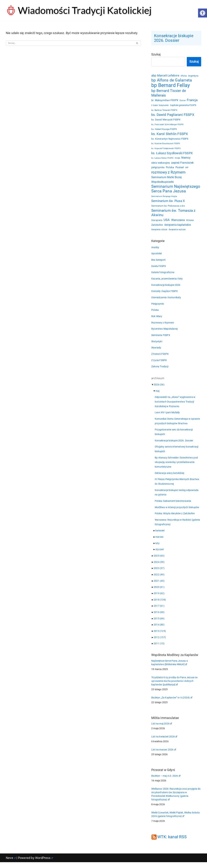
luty (157, 548)
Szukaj (156, 55)
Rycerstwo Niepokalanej (164, 331)
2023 (159, 573)
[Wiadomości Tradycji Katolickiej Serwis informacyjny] (79, 10)
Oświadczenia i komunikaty (166, 300)
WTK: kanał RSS (172, 843)
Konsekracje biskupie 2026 (166, 287)
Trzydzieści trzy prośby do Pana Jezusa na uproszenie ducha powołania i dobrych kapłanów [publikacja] (175, 687)
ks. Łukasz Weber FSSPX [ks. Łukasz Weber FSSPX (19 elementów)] (162, 159)
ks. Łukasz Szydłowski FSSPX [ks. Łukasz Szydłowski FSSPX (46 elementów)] (172, 154)
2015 (159, 624)
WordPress (44, 864)
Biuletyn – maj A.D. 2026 (166, 782)
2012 (160, 643)
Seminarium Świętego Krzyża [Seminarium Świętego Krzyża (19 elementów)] (164, 198)
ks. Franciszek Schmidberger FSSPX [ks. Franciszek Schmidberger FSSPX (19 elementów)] (168, 126)
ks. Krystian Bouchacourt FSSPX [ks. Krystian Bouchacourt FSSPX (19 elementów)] (166, 145)
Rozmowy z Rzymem (163, 325)
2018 (160, 605)
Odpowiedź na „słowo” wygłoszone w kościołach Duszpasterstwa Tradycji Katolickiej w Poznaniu (175, 405)
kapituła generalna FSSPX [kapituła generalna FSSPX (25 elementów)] (183, 106)
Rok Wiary (157, 319)
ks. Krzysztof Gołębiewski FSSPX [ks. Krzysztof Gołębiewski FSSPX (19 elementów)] (166, 149)
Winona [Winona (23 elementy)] (190, 222)
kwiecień (160, 535)
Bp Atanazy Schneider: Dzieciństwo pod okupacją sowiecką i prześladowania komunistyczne (176, 466)
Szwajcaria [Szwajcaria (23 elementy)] (157, 222)
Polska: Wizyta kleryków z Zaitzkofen (175, 518)
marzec (159, 541)
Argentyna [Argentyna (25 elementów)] (193, 76)
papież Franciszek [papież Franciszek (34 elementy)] (182, 164)
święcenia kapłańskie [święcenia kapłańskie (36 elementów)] (178, 226)
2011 (159, 649)
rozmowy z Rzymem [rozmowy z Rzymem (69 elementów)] (168, 173)
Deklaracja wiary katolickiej (169, 477)
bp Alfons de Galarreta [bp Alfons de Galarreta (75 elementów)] (172, 81)
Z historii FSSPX (160, 357)
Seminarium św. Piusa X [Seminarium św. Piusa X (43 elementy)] (168, 202)
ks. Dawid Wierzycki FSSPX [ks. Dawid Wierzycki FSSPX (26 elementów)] (166, 121)
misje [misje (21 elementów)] (178, 159)
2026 (159, 388)
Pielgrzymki (158, 306)
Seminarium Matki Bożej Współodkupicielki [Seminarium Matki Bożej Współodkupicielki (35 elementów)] (166, 181)
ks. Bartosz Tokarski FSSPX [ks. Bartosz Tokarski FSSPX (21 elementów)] (164, 111)
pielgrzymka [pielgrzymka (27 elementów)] (158, 168)
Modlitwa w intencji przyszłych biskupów (177, 512)
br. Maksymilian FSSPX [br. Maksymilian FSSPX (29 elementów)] (165, 101)
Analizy (155, 249)
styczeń (160, 554)
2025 (159, 560)
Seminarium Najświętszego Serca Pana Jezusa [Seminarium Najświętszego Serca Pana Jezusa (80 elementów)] (176, 190)
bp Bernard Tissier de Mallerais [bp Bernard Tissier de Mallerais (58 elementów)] (169, 94)
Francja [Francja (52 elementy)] (192, 101)
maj (157, 394)
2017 (159, 611)
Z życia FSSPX (159, 363)
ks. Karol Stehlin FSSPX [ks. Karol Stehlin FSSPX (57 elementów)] (170, 135)
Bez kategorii (158, 262)
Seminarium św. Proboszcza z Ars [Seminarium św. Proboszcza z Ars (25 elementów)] (168, 207)
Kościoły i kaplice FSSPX (165, 293)
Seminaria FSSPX (161, 338)
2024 (159, 567)
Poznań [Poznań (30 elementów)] (180, 168)
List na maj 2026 (162, 729)
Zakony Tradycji (160, 369)
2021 (159, 586)
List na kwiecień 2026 (164, 742)
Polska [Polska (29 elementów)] (170, 168)
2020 (159, 592)
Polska (155, 312)
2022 (159, 579)
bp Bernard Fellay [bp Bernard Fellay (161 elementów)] (171, 86)
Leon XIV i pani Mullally (167, 416)
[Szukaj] (70, 43)
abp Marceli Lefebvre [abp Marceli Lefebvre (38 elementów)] (165, 76)
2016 (159, 617)
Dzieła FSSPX (159, 268)
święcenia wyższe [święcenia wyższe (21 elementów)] (177, 231)
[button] (203, 13)
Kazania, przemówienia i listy (167, 281)
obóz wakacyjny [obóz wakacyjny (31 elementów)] (161, 164)
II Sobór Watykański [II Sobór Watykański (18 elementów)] (160, 106)
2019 (159, 598)
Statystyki (157, 344)
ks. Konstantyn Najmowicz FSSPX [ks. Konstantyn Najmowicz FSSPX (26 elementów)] (170, 140)
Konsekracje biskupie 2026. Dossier (174, 38)
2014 (159, 630)
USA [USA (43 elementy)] (167, 222)
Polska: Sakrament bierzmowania (173, 505)
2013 (160, 636)
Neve (11, 864)
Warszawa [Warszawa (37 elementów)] (178, 222)
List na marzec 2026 (164, 755)
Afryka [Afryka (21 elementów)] (184, 76)
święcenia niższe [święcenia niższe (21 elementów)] (159, 231)
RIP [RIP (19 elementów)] (187, 169)
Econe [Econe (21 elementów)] (182, 101)
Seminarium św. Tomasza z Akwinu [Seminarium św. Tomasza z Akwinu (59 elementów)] (173, 214)
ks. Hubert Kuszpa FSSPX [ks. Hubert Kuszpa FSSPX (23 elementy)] (164, 130)
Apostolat (157, 256)
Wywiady (156, 350)
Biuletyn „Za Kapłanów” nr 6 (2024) (172, 703)
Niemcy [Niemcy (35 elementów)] (186, 159)
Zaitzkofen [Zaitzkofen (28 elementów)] (157, 227)
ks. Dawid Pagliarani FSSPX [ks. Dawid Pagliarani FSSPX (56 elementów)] (173, 116)
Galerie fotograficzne (163, 275)
